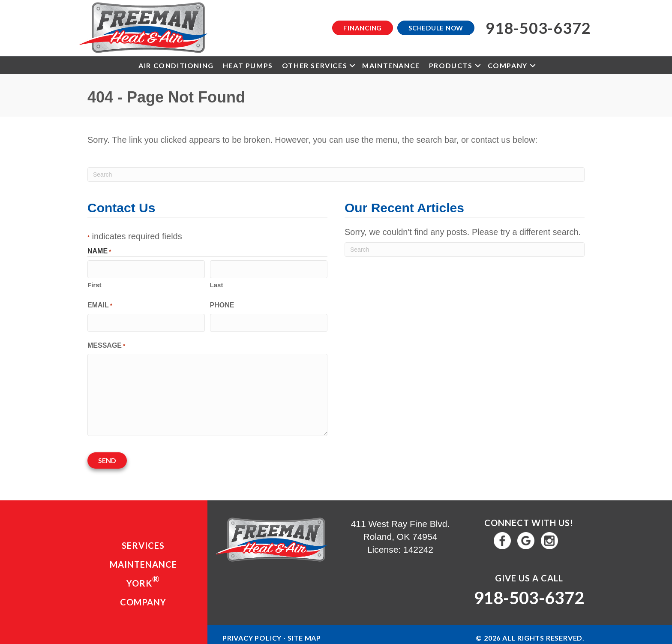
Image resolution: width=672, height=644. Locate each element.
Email (100, 304)
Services (143, 541)
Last (217, 284)
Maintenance (391, 65)
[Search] (336, 175)
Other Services (315, 65)
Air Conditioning (176, 65)
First (94, 284)
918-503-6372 (529, 593)
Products (451, 65)
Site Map (304, 633)
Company (508, 65)
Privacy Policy (252, 633)
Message (106, 343)
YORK (143, 576)
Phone (222, 304)
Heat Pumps (248, 65)
